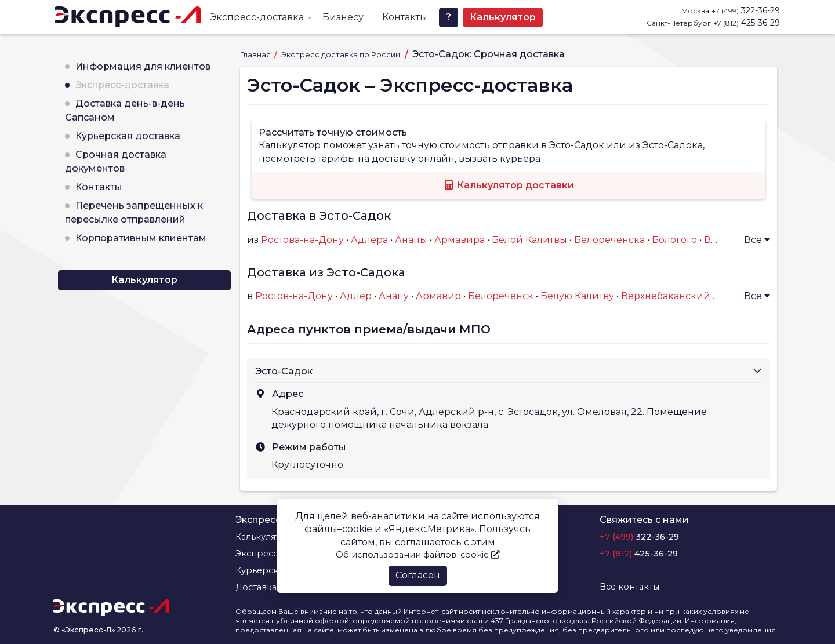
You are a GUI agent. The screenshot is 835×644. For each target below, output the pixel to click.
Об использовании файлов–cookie (418, 555)
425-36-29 (747, 23)
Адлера (369, 240)
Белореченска (609, 240)
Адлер (356, 296)
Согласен (418, 575)
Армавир (438, 296)
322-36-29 (746, 10)
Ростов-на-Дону (294, 296)
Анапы (411, 240)
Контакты (405, 17)
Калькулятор (503, 17)
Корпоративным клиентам (141, 238)
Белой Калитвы (529, 240)
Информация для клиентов (143, 66)
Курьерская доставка (128, 136)
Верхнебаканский (666, 296)
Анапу (394, 296)
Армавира (460, 240)
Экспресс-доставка (257, 17)
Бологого (674, 240)
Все (757, 240)
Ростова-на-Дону (302, 240)
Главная (256, 55)
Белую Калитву (577, 296)
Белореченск (501, 296)
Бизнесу (343, 17)
